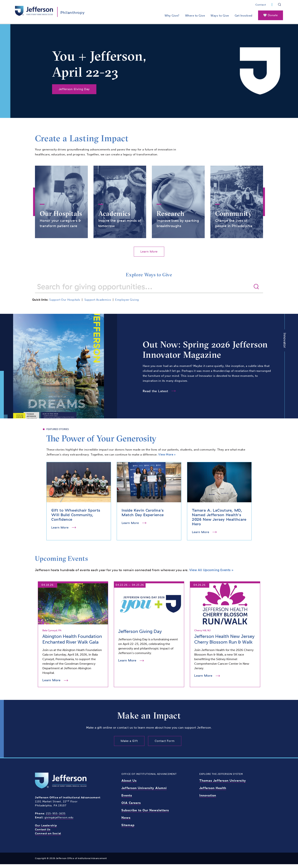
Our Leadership (46, 829)
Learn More (149, 255)
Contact (261, 5)
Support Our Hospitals (65, 304)
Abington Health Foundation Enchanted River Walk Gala (72, 643)
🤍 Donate (271, 15)
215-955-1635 (56, 817)
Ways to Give (220, 16)
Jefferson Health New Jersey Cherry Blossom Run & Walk (224, 643)
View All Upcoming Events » (211, 574)
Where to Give (195, 16)
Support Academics (98, 304)
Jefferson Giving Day (74, 89)
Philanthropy (73, 12)
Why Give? (172, 16)
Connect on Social (48, 837)
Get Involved (244, 16)
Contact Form (165, 745)
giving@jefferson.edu (59, 821)
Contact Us (43, 833)
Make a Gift (129, 745)
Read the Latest (156, 395)
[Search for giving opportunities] (144, 290)
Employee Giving (127, 304)
